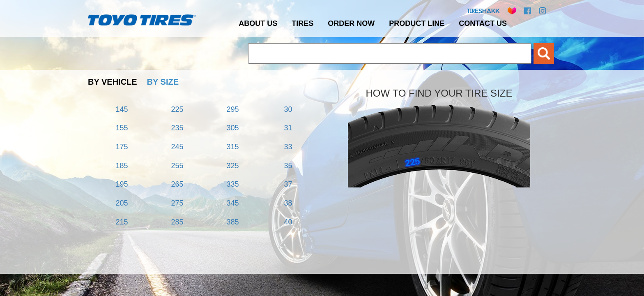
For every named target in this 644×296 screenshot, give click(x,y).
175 (122, 147)
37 (288, 184)
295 (232, 109)
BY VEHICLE (113, 82)
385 (232, 222)
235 (177, 128)
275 (177, 203)
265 (177, 184)
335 (232, 184)
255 (177, 166)
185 (122, 166)
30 (288, 109)
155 (122, 128)
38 (288, 203)
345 (232, 203)
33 (288, 147)
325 (232, 166)
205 (122, 203)
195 (122, 184)
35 (288, 166)
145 (122, 109)
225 (177, 109)
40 (288, 222)
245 (177, 147)
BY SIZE (163, 82)
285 (177, 222)
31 (288, 128)
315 (232, 147)
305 (232, 128)
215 (122, 222)
